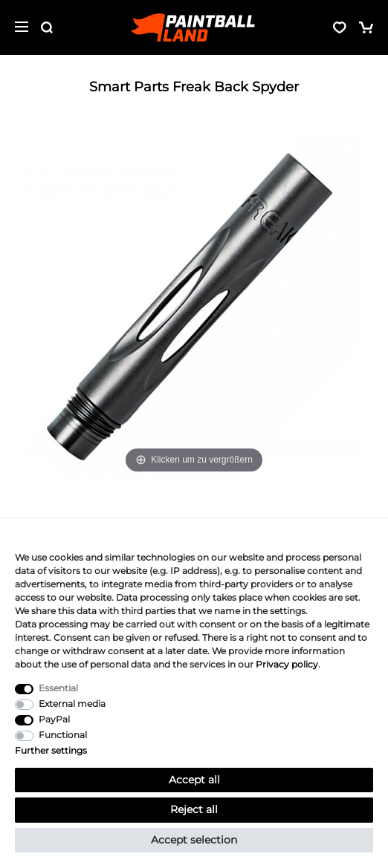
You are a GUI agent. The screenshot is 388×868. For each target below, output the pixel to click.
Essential (58, 688)
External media (72, 704)
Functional (63, 735)
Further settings (51, 750)
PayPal (54, 719)
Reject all (194, 809)
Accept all (194, 780)
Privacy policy (287, 664)
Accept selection (194, 840)
